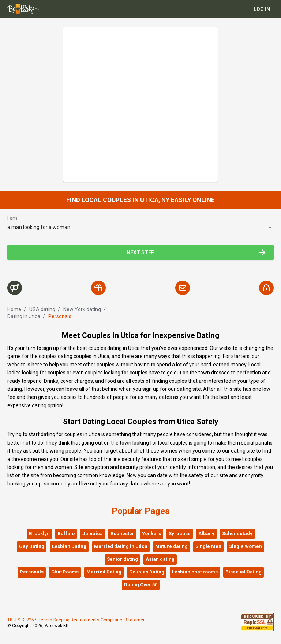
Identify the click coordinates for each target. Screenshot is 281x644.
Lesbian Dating (69, 546)
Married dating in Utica (121, 546)
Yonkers (151, 534)
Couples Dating (147, 572)
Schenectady (237, 534)
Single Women (246, 546)
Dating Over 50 (141, 585)
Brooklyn (39, 534)
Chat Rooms (65, 572)
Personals (32, 572)
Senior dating (122, 559)
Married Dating (104, 572)
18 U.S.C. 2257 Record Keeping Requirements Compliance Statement (77, 620)
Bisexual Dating (243, 572)
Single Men (208, 546)
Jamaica (93, 534)
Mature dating (171, 546)
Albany (206, 534)
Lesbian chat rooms (195, 572)
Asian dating (160, 559)
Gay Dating (32, 546)
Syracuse (180, 534)
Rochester (122, 534)
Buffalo (66, 534)
